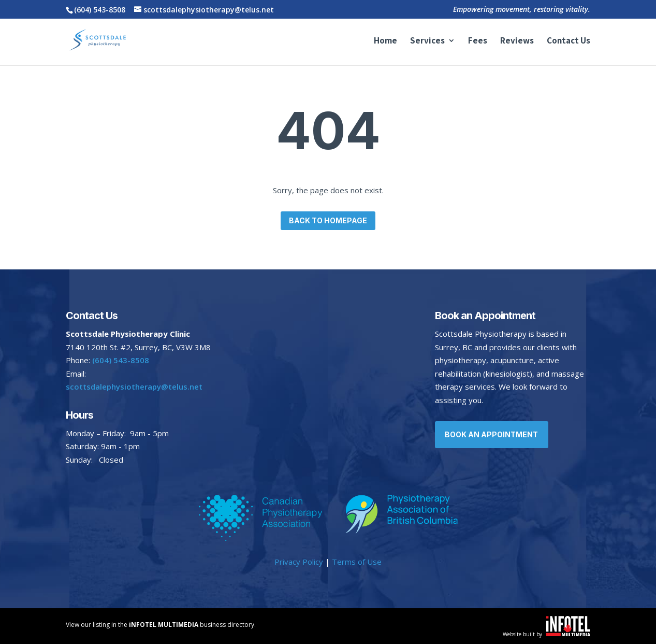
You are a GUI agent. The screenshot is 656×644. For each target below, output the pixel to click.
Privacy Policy (299, 562)
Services (427, 41)
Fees (478, 41)
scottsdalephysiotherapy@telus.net (134, 387)
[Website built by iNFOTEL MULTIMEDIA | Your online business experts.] (568, 633)
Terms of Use (357, 562)
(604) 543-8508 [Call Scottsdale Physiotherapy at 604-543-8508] (100, 10)
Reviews (517, 41)
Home (385, 41)
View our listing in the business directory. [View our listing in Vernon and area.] (161, 625)
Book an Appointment (493, 434)
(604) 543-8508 (121, 360)
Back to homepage (328, 220)
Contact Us (568, 41)
